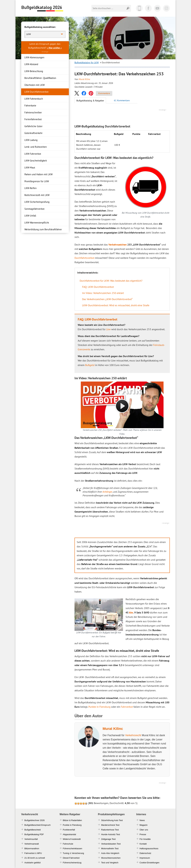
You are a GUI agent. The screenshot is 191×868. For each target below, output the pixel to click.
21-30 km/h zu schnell (35, 858)
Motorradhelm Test (110, 848)
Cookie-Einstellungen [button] (150, 863)
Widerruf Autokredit (72, 839)
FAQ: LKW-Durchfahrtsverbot (98, 287)
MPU (40, 853)
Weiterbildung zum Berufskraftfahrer (43, 229)
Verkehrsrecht (133, 735)
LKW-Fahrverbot (33, 154)
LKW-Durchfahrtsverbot (36, 92)
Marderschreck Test (110, 825)
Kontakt (143, 844)
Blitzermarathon (32, 848)
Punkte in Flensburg (99, 707)
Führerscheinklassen (73, 848)
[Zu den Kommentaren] (122, 100)
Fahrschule (68, 844)
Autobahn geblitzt (32, 863)
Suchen (128, 8)
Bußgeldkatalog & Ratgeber (90, 101)
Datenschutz (145, 853)
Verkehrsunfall (31, 839)
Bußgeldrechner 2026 (34, 820)
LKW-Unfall (30, 216)
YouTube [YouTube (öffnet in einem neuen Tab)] (157, 8)
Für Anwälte (145, 839)
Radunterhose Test (110, 830)
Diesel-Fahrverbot (71, 858)
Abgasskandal (69, 834)
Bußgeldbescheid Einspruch (37, 825)
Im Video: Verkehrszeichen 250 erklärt (103, 293)
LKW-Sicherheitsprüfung (37, 202)
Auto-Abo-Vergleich (110, 853)
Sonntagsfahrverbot (34, 209)
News (142, 820)
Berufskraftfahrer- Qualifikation (40, 78)
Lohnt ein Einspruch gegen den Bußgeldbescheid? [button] (45, 46)
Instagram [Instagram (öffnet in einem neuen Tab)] (166, 8)
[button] (77, 93)
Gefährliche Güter (33, 126)
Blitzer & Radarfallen (72, 820)
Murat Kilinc (84, 79)
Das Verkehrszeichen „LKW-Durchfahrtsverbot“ (107, 299)
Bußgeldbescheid (32, 830)
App (139, 8)
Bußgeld (90, 365)
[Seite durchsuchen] (108, 8)
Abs (131, 612)
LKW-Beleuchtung (34, 71)
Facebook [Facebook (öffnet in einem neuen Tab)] (148, 8)
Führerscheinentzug (72, 863)
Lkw (108, 329)
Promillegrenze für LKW (37, 181)
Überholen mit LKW (34, 85)
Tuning (66, 853)
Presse (143, 834)
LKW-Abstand (31, 64)
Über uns (144, 830)
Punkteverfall (69, 830)
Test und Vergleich (110, 863)
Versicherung (78, 853)
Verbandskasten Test (111, 844)
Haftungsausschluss (149, 848)
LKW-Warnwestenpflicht (37, 223)
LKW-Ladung (31, 140)
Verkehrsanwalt (32, 844)
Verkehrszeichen (118, 245)
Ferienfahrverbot (33, 119)
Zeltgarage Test (108, 839)
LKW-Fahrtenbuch (34, 99)
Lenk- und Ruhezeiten (36, 147)
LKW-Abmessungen (34, 57)
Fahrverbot (127, 707)
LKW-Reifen (30, 188)
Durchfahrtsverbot (84, 258)
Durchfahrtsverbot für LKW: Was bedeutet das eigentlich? (111, 281)
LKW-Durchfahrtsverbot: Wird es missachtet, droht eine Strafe (116, 305)
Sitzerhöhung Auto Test (112, 820)
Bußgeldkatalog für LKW (87, 63)
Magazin (144, 825)
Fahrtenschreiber (33, 112)
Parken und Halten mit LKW (38, 174)
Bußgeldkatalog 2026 (42, 9)
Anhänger (107, 492)
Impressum (145, 858)
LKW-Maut (30, 168)
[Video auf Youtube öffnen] (122, 405)
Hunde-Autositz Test (111, 834)
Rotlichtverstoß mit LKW (37, 195)
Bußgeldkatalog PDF (34, 834)
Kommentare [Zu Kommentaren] (104, 93)
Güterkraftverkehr (33, 133)
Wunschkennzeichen (111, 858)
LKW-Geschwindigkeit (36, 161)
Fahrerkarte (30, 106)
